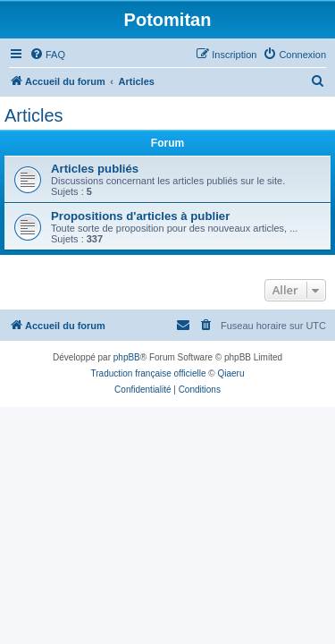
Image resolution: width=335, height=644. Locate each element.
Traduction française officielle (149, 373)
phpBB (127, 357)
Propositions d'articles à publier (140, 216)
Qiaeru (230, 373)
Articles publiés (95, 169)
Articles (34, 115)
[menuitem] (47, 55)
